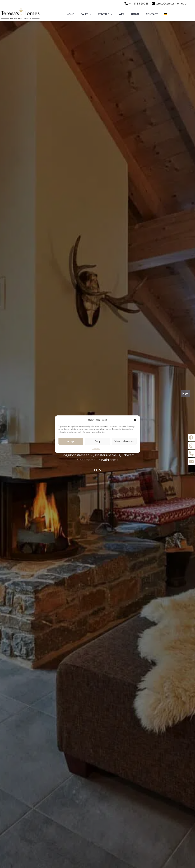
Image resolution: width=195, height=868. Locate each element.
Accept (71, 442)
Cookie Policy (96, 449)
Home (70, 14)
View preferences (124, 442)
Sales (86, 14)
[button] (135, 420)
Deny (97, 442)
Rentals (105, 14)
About (135, 14)
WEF (121, 14)
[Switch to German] (166, 14)
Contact (152, 14)
